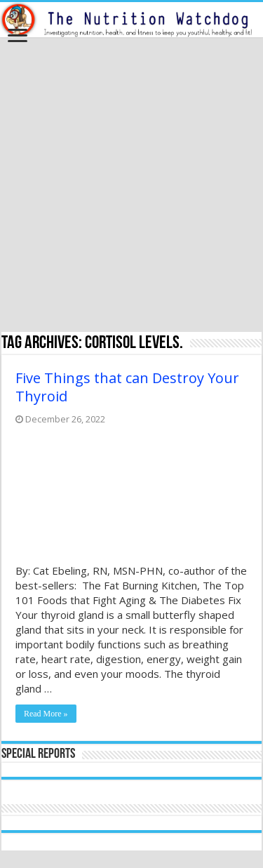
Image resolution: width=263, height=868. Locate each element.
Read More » (46, 714)
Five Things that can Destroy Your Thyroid (127, 387)
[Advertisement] (131, 186)
